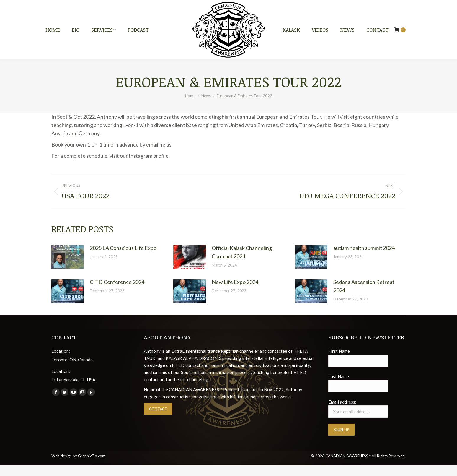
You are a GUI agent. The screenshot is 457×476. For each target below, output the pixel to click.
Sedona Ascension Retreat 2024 (364, 297)
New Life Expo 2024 (235, 293)
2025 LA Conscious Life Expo (123, 259)
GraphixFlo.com (92, 467)
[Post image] (68, 268)
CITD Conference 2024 (117, 293)
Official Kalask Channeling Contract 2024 (242, 263)
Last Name (339, 387)
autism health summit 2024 (364, 259)
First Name (339, 362)
